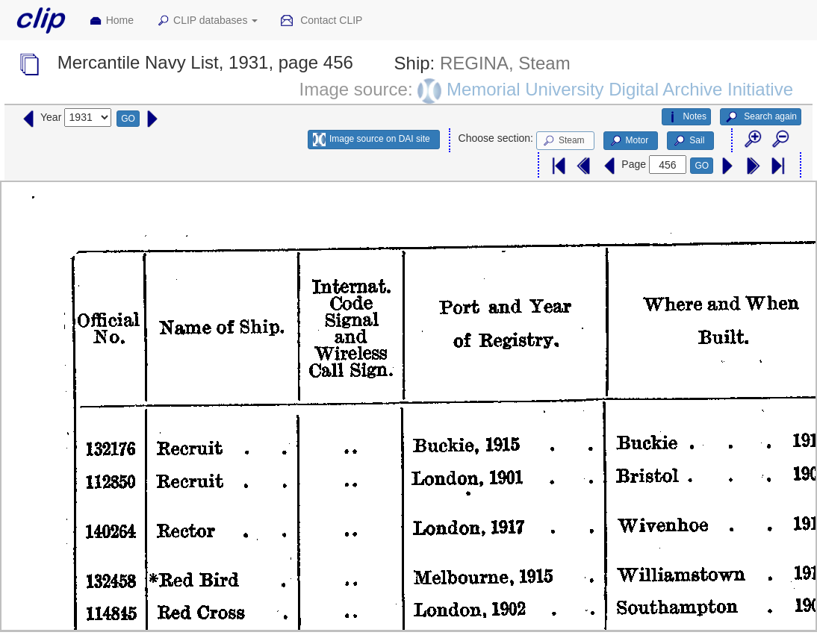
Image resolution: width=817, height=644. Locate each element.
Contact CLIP (321, 21)
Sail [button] (688, 141)
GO (128, 119)
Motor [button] (629, 141)
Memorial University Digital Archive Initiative (620, 89)
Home (111, 21)
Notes (686, 117)
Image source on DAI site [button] (372, 140)
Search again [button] (761, 117)
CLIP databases (207, 21)
